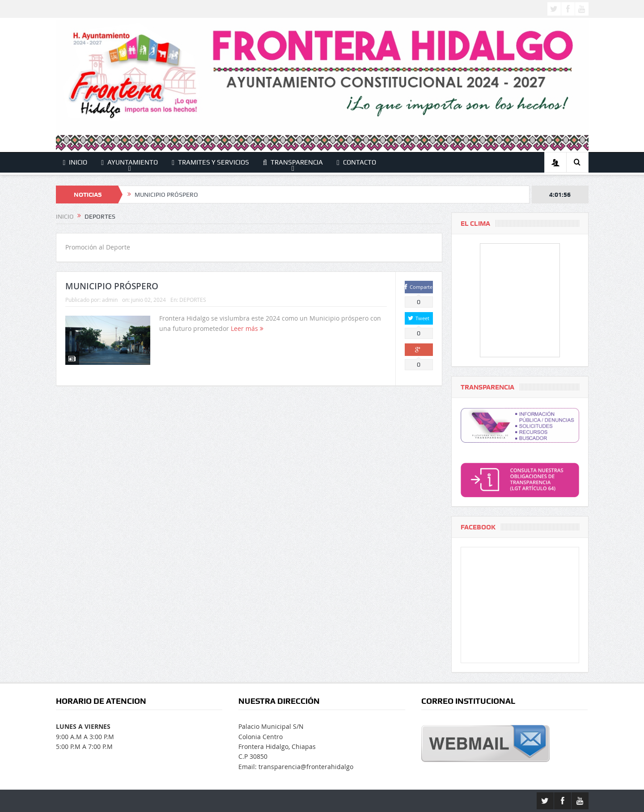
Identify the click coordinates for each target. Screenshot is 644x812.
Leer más (247, 328)
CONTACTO (356, 163)
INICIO (75, 163)
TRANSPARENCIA (293, 163)
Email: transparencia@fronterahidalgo (296, 767)
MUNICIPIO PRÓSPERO (166, 195)
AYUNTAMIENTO (129, 163)
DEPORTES (193, 300)
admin (110, 300)
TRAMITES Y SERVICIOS (210, 163)
